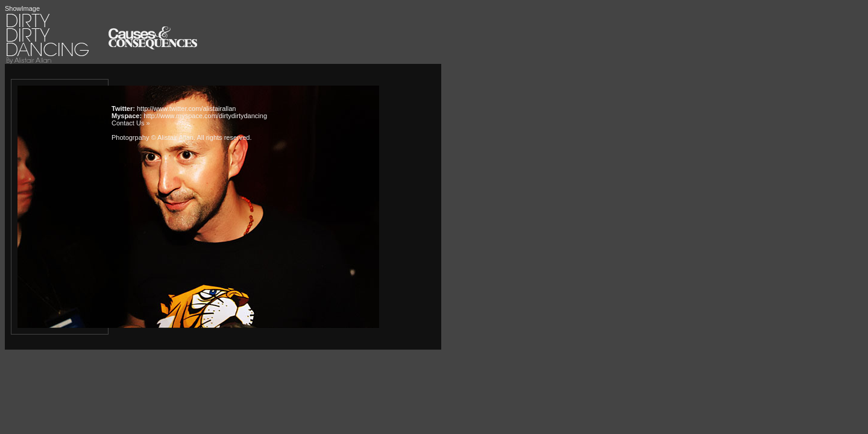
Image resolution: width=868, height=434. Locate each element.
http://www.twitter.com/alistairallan (186, 108)
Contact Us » (131, 123)
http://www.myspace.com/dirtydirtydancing (205, 116)
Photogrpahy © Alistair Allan (153, 137)
